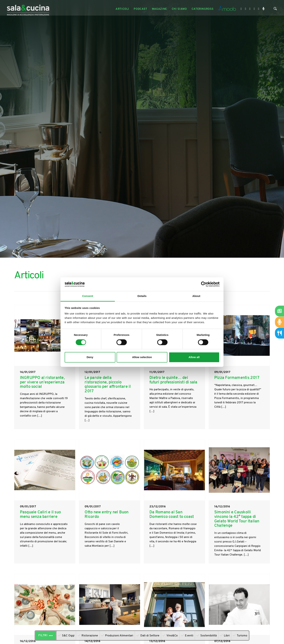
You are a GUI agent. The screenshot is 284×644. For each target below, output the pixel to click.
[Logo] (28, 9)
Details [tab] (142, 296)
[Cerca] (275, 10)
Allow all (194, 357)
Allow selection (142, 357)
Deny (90, 357)
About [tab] (196, 296)
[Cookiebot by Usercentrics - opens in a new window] (204, 284)
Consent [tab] (88, 296)
